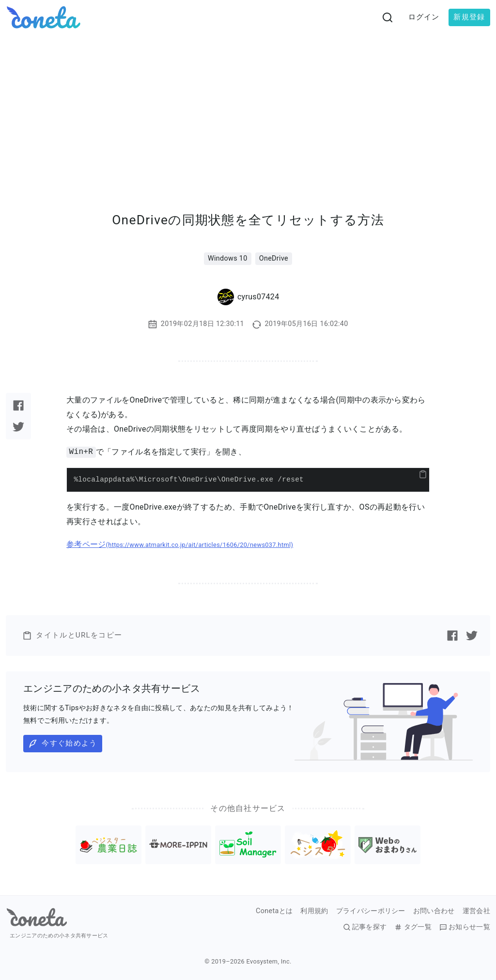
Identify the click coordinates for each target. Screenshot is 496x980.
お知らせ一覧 (465, 927)
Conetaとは (274, 911)
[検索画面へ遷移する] (387, 17)
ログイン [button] (424, 17)
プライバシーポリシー (371, 911)
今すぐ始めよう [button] (62, 744)
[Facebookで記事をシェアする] (18, 405)
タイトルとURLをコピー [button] (72, 636)
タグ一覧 (413, 927)
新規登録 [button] (469, 17)
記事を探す (365, 927)
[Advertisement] (248, 108)
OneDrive (274, 258)
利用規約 (314, 911)
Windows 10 (228, 258)
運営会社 (476, 911)
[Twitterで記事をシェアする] (18, 427)
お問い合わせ (434, 911)
